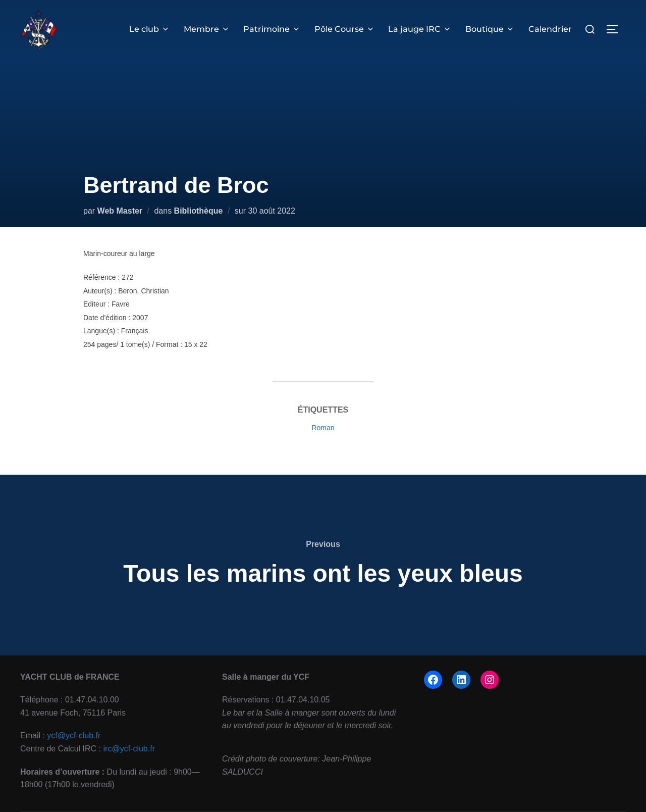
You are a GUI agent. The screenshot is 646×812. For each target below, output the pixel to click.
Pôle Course (345, 29)
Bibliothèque (199, 211)
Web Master (120, 211)
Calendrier (550, 29)
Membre (207, 29)
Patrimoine (273, 29)
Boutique (490, 29)
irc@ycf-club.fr (129, 749)
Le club (151, 29)
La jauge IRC (420, 29)
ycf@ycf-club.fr (74, 735)
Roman (323, 428)
